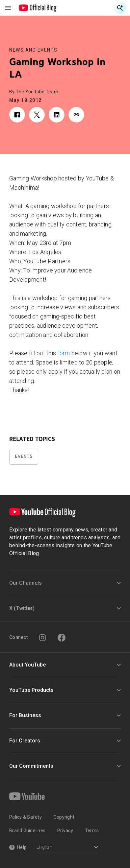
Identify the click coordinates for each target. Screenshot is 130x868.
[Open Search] (120, 8)
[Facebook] (62, 638)
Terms (92, 831)
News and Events (33, 50)
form (64, 353)
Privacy (65, 831)
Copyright (64, 817)
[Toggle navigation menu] (8, 8)
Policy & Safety (26, 817)
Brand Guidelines (27, 831)
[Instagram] (42, 638)
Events (24, 456)
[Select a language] (67, 848)
